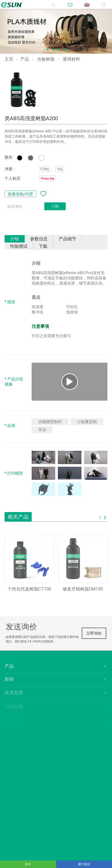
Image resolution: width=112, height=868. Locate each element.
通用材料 (71, 59)
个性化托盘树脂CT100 (29, 593)
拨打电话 (84, 864)
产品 (25, 59)
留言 (28, 864)
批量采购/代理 (20, 194)
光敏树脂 (46, 59)
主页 (9, 59)
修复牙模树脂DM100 (83, 593)
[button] (48, 49)
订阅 (55, 206)
